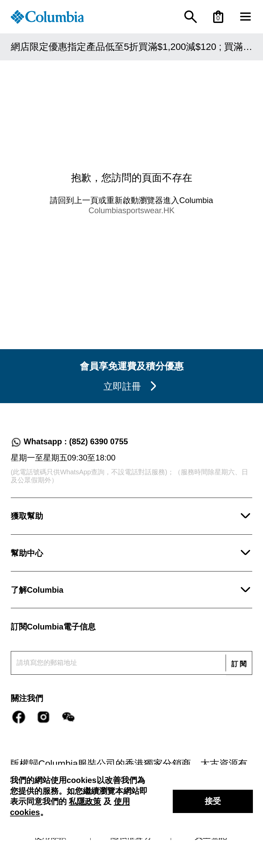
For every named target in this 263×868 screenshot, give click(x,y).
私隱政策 (85, 801)
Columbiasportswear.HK (132, 210)
